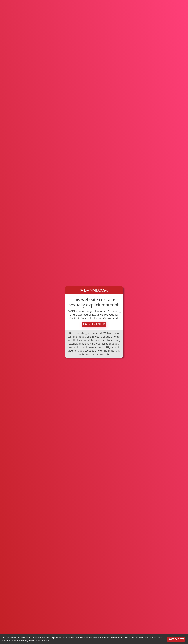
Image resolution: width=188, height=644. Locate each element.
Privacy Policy (27, 641)
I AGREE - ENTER (94, 324)
